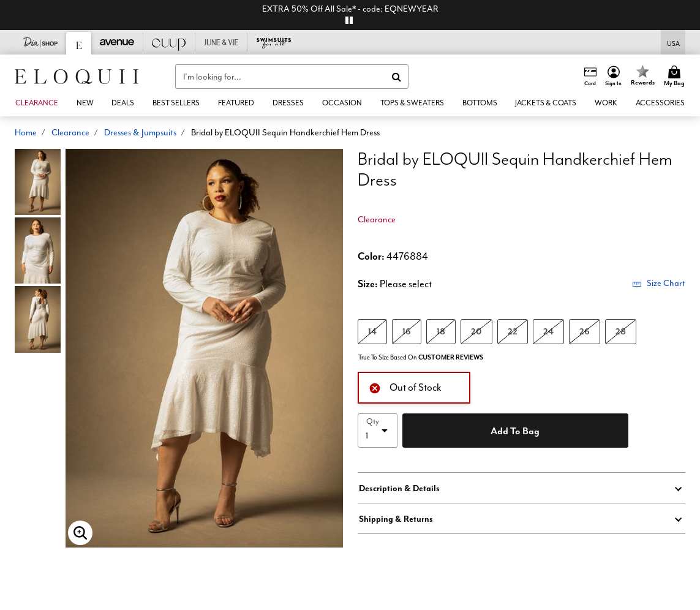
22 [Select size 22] (513, 331)
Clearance (70, 132)
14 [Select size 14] (372, 331)
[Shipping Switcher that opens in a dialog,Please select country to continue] (673, 43)
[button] (614, 77)
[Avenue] (117, 42)
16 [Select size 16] (407, 331)
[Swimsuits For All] (273, 42)
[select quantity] (378, 431)
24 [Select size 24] (548, 331)
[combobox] (292, 77)
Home (26, 132)
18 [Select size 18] (441, 331)
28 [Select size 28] (621, 331)
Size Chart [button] (659, 283)
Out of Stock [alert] (405, 387)
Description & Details (399, 488)
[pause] (349, 20)
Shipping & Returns (396, 519)
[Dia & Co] (41, 42)
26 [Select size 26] (585, 331)
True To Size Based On (421, 357)
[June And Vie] (221, 42)
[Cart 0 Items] (676, 77)
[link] (123, 103)
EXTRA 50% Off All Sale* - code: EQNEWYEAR (350, 9)
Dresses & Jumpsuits (140, 132)
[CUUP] (169, 42)
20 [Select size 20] (476, 331)
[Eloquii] (79, 43)
